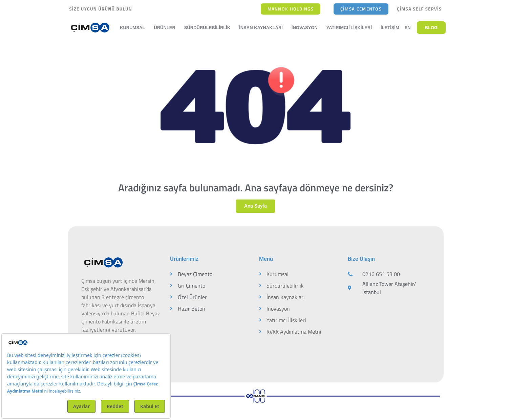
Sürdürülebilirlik (209, 28)
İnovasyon (306, 28)
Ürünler (166, 28)
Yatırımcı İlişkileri (351, 28)
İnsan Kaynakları (263, 28)
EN (408, 28)
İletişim (390, 28)
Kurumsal (134, 28)
